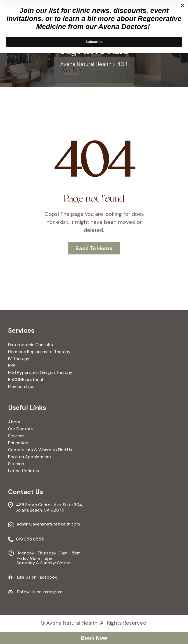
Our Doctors (20, 429)
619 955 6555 (26, 539)
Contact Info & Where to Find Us (40, 450)
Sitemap (16, 464)
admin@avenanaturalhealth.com (44, 524)
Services (16, 436)
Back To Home (94, 248)
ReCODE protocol (26, 380)
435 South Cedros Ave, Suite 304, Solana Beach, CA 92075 (46, 507)
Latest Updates (23, 471)
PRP (12, 366)
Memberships (21, 387)
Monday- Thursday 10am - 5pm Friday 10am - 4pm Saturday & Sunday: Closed (44, 558)
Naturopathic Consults (30, 345)
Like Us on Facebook (32, 578)
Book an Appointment (30, 457)
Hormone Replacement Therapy (39, 352)
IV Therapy (19, 359)
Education (18, 443)
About (14, 422)
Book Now (94, 638)
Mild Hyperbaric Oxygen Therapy (40, 373)
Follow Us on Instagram (35, 592)
